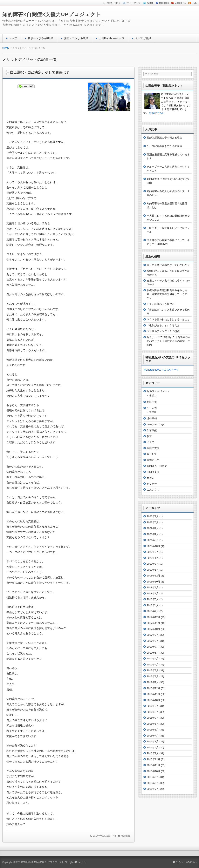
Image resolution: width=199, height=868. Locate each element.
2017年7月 (153, 647)
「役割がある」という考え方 (163, 325)
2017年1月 (153, 682)
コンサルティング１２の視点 (163, 331)
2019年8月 (153, 564)
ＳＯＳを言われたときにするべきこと (168, 319)
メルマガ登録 (143, 38)
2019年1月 (153, 570)
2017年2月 (153, 676)
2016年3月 (153, 741)
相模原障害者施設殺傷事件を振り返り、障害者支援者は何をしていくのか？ (167, 294)
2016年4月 (153, 736)
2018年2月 (153, 611)
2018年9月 (153, 587)
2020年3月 (153, 552)
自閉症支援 (153, 472)
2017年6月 (153, 653)
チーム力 (152, 408)
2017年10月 (153, 629)
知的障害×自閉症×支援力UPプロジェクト (52, 14)
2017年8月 (153, 641)
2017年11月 (153, 623)
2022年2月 (153, 528)
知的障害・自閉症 (157, 466)
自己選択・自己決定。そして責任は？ (40, 72)
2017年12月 (153, 617)
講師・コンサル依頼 (76, 38)
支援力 (151, 478)
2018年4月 (153, 605)
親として (152, 454)
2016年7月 (153, 718)
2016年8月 (153, 712)
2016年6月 (153, 724)
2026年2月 (153, 516)
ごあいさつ (153, 490)
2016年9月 (153, 706)
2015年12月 (153, 759)
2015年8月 (153, 783)
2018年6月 (153, 599)
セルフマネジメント (158, 391)
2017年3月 (153, 670)
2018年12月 (153, 576)
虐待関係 (152, 418)
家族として (153, 460)
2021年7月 (153, 534)
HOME (6, 48)
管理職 (153, 412)
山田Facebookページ (112, 38)
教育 (149, 436)
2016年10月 (153, 700)
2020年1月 (153, 558)
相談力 (153, 395)
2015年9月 (153, 777)
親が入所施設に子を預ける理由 (164, 138)
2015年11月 (153, 765)
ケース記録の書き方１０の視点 (164, 146)
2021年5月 (153, 540)
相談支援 (126, 836)
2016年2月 (153, 747)
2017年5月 (153, 659)
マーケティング (156, 424)
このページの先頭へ (185, 862)
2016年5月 (153, 730)
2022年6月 (153, 522)
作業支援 (152, 430)
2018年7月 (153, 593)
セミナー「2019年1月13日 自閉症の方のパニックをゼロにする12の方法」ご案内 (168, 341)
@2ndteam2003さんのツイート (161, 370)
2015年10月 (153, 771)
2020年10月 (153, 546)
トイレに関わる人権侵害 (161, 304)
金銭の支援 (153, 448)
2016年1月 (153, 753)
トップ (13, 38)
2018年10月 (153, 582)
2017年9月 (153, 635)
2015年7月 (153, 789)
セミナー (152, 484)
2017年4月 (153, 665)
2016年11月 (153, 694)
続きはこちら (157, 113)
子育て (151, 442)
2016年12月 (153, 688)
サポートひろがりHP (40, 38)
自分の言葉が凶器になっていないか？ (168, 265)
